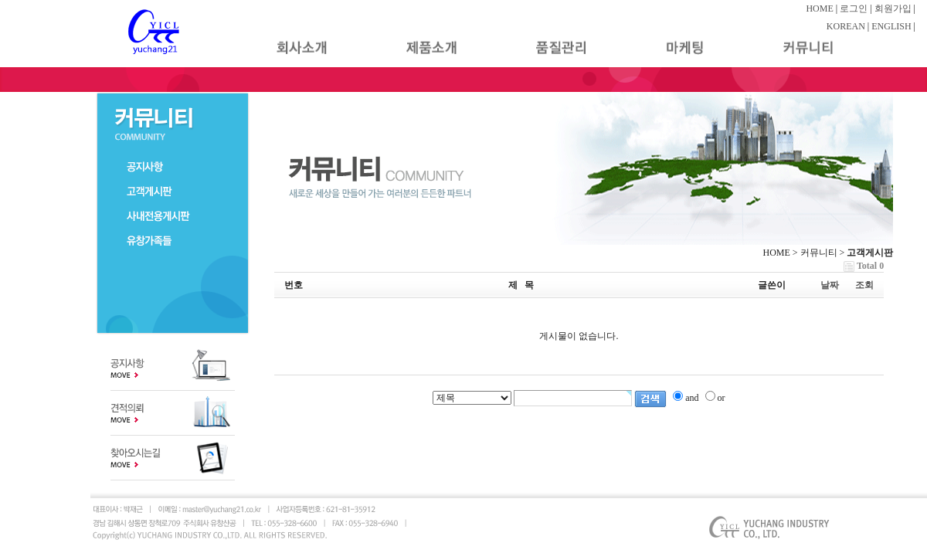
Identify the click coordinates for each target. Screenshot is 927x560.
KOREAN (846, 26)
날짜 (830, 285)
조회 (864, 285)
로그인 (854, 8)
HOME (819, 8)
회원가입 (893, 8)
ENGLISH (891, 26)
